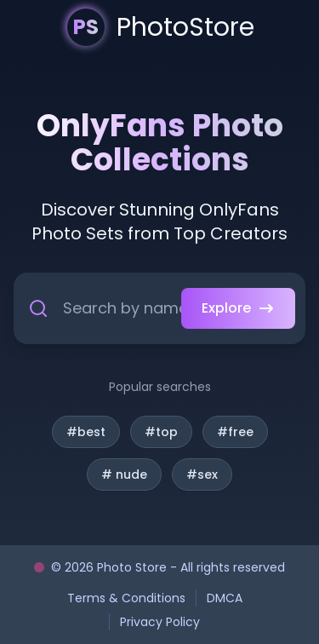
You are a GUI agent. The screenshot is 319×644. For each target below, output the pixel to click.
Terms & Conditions (126, 598)
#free (235, 432)
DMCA (225, 598)
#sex (202, 474)
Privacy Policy (160, 622)
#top (161, 432)
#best (86, 432)
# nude (124, 474)
